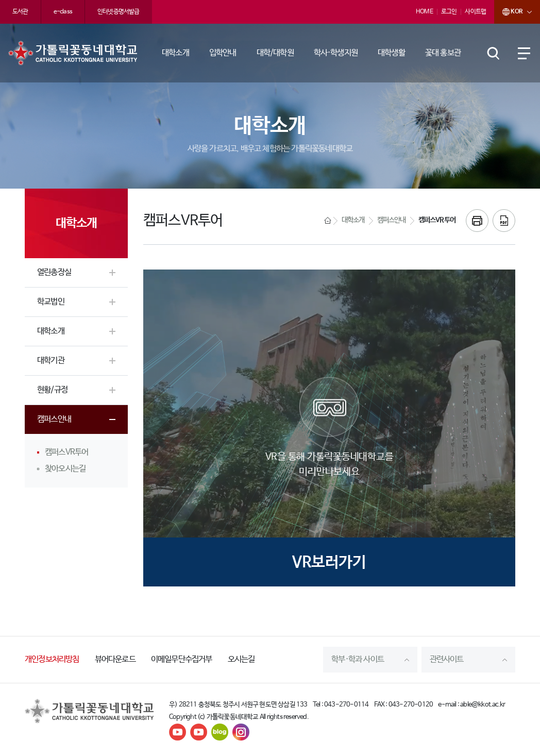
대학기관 (51, 360)
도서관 (20, 12)
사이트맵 (475, 12)
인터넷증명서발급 (119, 12)
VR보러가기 (329, 562)
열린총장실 (54, 272)
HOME (424, 12)
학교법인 (51, 302)
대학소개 (51, 331)
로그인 (449, 12)
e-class (63, 12)
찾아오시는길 (65, 469)
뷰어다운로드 (115, 659)
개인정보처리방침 (52, 659)
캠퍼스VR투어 (66, 452)
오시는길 (241, 659)
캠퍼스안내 (54, 419)
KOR (508, 12)
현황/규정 (52, 390)
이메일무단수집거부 (182, 659)
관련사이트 (447, 659)
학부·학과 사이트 (358, 659)
